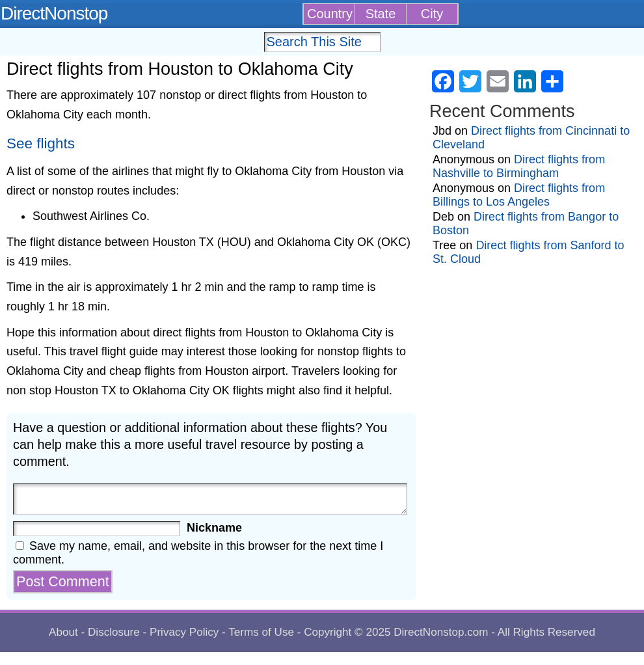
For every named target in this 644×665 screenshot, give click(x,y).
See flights (41, 143)
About (63, 632)
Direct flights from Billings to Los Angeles (519, 195)
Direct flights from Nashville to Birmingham (519, 166)
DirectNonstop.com (441, 632)
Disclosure (114, 632)
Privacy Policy (184, 632)
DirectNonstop (54, 13)
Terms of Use (261, 632)
